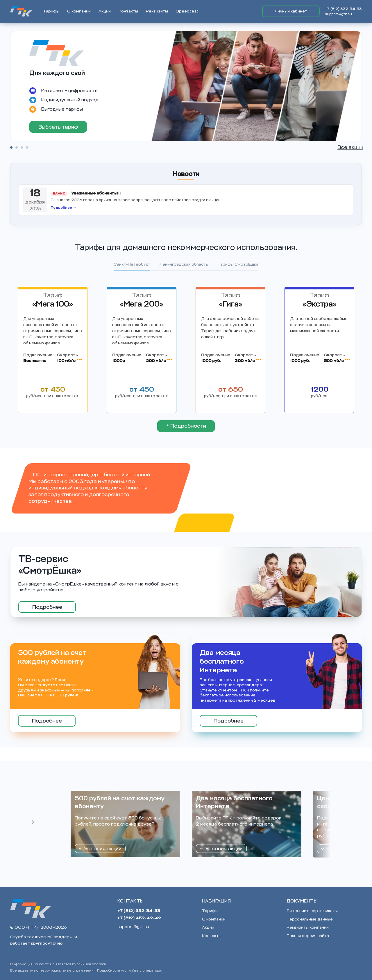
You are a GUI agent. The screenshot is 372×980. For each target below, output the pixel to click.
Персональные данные (310, 919)
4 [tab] (27, 147)
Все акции (350, 147)
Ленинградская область (184, 264)
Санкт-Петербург (132, 264)
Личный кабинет (291, 11)
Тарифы (51, 11)
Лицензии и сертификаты (312, 911)
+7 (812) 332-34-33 (343, 9)
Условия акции (103, 849)
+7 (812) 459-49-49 (139, 918)
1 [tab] (11, 147)
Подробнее (47, 607)
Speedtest (187, 11)
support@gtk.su (338, 14)
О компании (79, 11)
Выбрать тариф (58, 127)
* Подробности (186, 426)
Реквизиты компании (308, 927)
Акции (105, 11)
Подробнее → (64, 208)
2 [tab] (17, 147)
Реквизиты (157, 11)
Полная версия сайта (308, 936)
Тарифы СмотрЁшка (238, 264)
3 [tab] (22, 147)
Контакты (128, 11)
